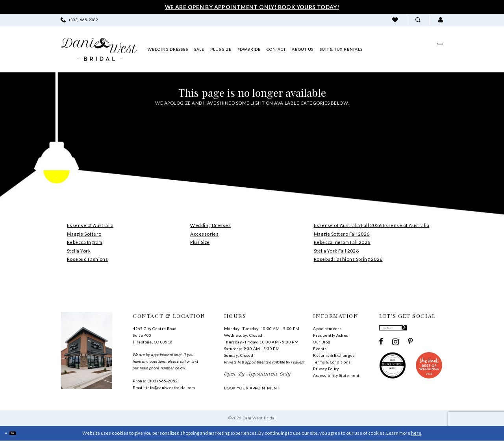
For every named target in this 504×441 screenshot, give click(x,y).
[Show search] (418, 20)
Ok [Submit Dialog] (23, 433)
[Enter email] (411, 330)
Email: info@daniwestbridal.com (164, 387)
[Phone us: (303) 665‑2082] (80, 20)
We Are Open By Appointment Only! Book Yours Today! (252, 7)
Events (320, 349)
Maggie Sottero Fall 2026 (342, 234)
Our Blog (321, 342)
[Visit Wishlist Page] (395, 20)
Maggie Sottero (84, 234)
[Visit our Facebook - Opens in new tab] (381, 347)
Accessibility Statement (336, 375)
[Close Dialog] (9, 433)
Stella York (79, 251)
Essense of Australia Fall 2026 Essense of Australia (372, 225)
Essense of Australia (90, 225)
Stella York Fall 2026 (336, 251)
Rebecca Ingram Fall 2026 (342, 242)
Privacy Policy (326, 369)
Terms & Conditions (332, 362)
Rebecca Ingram (84, 242)
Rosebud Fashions (87, 259)
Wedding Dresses (210, 225)
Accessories (204, 234)
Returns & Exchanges (334, 355)
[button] (440, 20)
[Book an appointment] (406, 49)
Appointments (327, 328)
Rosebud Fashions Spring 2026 (348, 259)
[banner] (99, 49)
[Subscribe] (437, 330)
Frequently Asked (331, 335)
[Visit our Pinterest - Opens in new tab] (410, 347)
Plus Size (200, 242)
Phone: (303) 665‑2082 (155, 381)
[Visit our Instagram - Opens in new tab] (396, 347)
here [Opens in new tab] (416, 433)
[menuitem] (80, 20)
